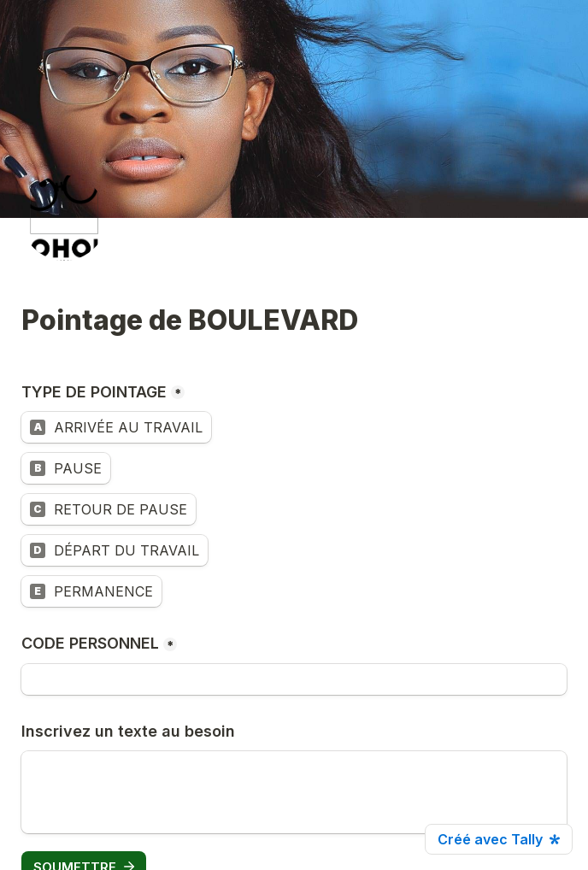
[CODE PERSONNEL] (294, 679)
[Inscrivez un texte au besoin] (294, 792)
